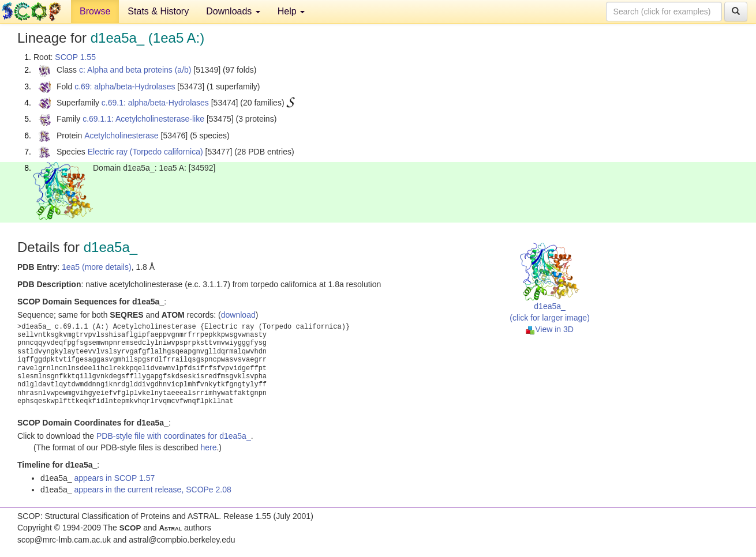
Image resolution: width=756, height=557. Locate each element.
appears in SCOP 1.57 (114, 478)
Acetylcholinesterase (121, 136)
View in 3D (550, 329)
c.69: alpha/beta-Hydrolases (125, 86)
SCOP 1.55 (75, 57)
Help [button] (291, 11)
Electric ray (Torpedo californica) (145, 152)
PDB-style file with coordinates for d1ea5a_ (174, 436)
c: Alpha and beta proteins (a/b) (135, 70)
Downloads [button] (233, 11)
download (238, 315)
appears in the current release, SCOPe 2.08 (152, 490)
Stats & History (158, 11)
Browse (95, 11)
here (208, 447)
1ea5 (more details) (97, 267)
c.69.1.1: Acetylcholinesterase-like (143, 119)
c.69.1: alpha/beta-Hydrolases (155, 103)
